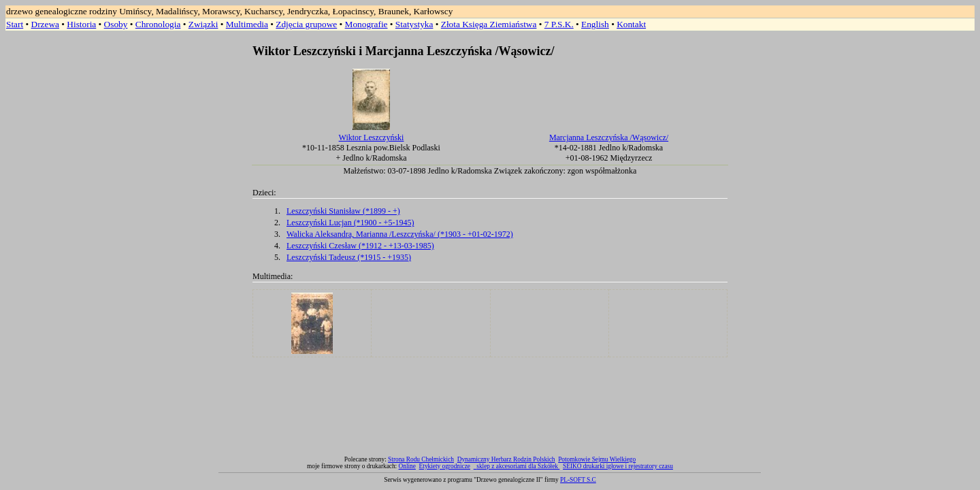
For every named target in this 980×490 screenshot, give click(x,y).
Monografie (366, 24)
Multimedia (247, 24)
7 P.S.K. (559, 24)
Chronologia (158, 24)
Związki (203, 24)
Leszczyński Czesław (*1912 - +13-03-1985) (360, 246)
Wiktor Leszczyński (372, 137)
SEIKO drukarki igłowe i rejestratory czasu (618, 466)
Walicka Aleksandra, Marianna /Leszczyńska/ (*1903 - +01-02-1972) (400, 234)
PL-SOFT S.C (578, 480)
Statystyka (414, 24)
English (595, 24)
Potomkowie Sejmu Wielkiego (597, 459)
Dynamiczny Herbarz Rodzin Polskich (506, 459)
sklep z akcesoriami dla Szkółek (518, 466)
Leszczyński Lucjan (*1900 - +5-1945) (350, 223)
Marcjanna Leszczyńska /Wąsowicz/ (609, 137)
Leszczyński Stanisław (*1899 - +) (343, 211)
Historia (81, 24)
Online (407, 466)
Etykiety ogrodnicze (445, 466)
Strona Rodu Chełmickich (421, 459)
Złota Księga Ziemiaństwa (489, 24)
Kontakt (631, 24)
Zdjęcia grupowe (306, 24)
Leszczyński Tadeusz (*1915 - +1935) (349, 257)
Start (15, 24)
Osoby (116, 24)
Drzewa (45, 24)
